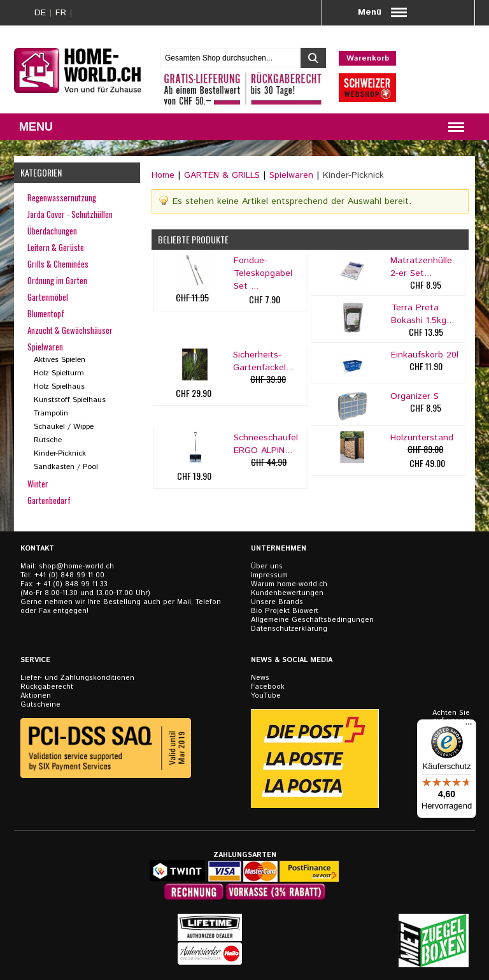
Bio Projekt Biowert (285, 611)
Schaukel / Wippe (64, 427)
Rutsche (48, 440)
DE (40, 13)
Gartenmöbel (48, 297)
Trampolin (51, 413)
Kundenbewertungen (287, 593)
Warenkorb (368, 58)
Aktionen (36, 696)
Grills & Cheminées (58, 264)
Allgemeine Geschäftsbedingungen (312, 620)
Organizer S (415, 396)
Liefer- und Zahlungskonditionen (77, 678)
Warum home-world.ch (289, 584)
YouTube (266, 696)
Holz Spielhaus (59, 386)
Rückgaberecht (47, 687)
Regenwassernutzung (62, 198)
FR (61, 13)
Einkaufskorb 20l (425, 355)
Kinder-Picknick (60, 453)
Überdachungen (52, 231)
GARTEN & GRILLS (222, 175)
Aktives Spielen (60, 360)
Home (163, 175)
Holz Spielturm (59, 373)
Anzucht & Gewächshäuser (70, 330)
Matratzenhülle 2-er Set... (421, 267)
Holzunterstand (422, 438)
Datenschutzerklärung (289, 629)
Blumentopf (46, 313)
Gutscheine (40, 705)
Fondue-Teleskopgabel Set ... (263, 273)
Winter (38, 484)
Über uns (267, 566)
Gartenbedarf (49, 500)
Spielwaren (291, 175)
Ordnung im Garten (57, 280)
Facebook (268, 687)
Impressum (269, 575)
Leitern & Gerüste (56, 247)
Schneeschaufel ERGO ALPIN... (266, 444)
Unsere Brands (277, 602)
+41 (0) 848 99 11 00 (69, 575)
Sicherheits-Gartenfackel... (263, 361)
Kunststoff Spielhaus (70, 400)
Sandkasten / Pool (66, 467)
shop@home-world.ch (76, 566)
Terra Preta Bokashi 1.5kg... (422, 314)
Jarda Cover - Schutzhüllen (70, 214)
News (260, 678)
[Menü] (469, 727)
